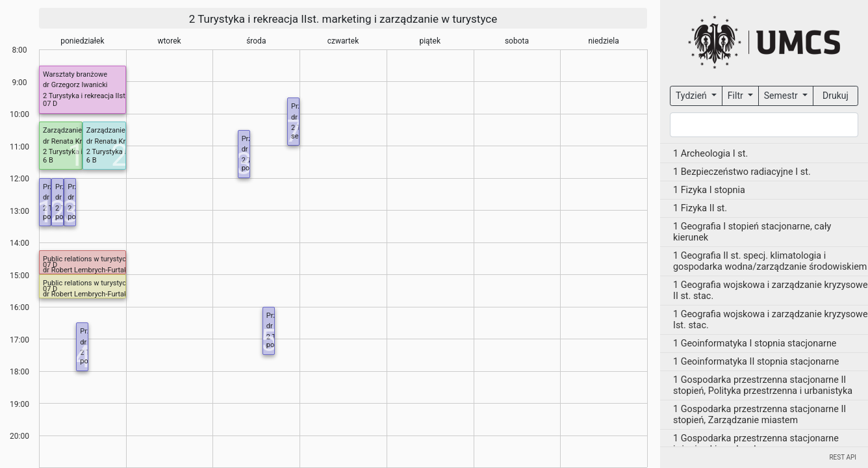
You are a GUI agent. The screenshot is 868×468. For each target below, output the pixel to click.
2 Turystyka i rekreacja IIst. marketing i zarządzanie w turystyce (343, 19)
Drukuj (836, 96)
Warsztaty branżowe (75, 74)
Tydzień (692, 96)
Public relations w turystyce (86, 259)
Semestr (782, 96)
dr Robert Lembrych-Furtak (85, 270)
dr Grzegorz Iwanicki (75, 85)
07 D (50, 104)
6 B (48, 160)
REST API (843, 457)
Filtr (736, 96)
